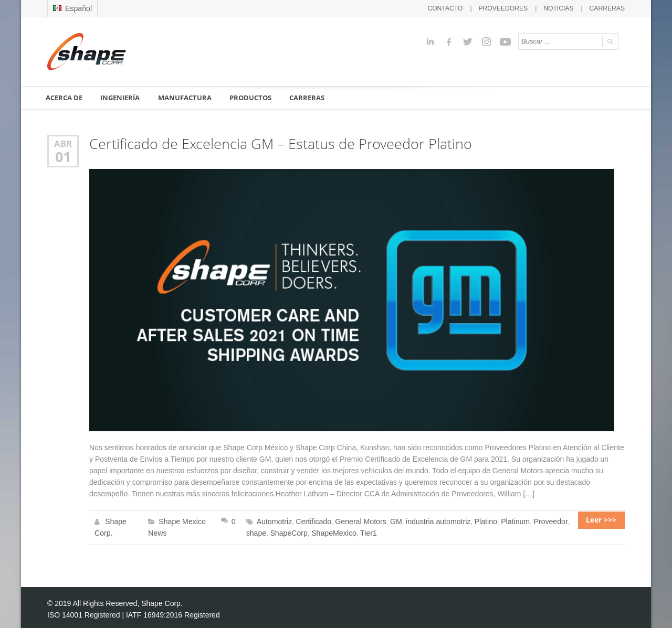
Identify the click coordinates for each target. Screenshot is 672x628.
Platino (467, 520)
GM (384, 520)
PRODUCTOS (251, 97)
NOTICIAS (563, 8)
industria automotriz (423, 520)
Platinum (494, 520)
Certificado (307, 520)
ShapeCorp (261, 531)
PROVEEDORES (512, 8)
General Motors (351, 520)
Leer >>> (606, 520)
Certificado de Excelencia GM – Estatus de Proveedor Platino (272, 143)
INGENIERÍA (122, 97)
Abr (63, 143)
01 (63, 155)
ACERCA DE (65, 97)
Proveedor (527, 520)
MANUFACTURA (186, 97)
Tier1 (335, 531)
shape (555, 520)
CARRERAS (609, 8)
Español (71, 8)
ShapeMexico (303, 531)
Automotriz (271, 520)
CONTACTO (458, 8)
